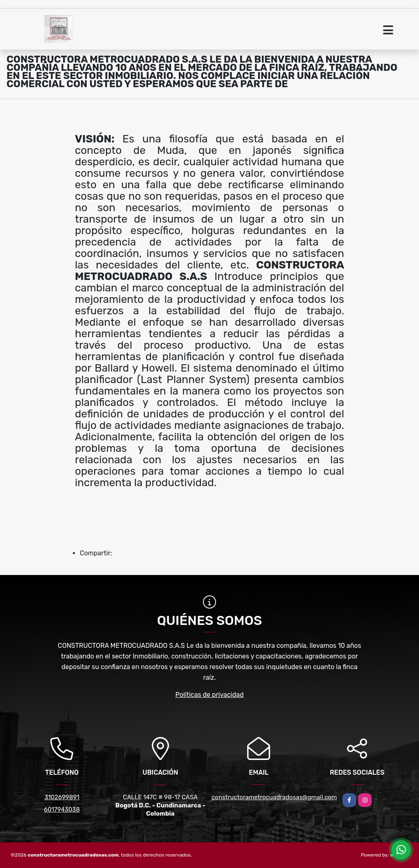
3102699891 (62, 797)
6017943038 (62, 809)
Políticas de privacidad (210, 695)
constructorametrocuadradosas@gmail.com (274, 797)
